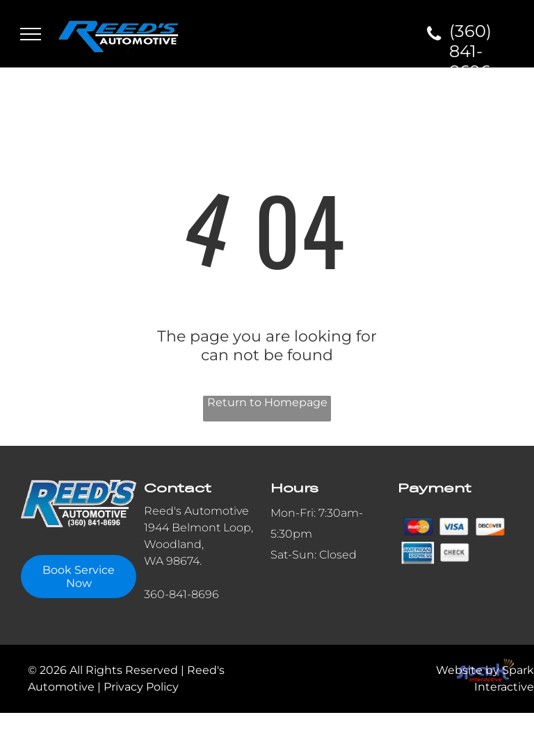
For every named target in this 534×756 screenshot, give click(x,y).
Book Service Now (79, 577)
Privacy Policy (141, 687)
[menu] (31, 34)
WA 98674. (173, 561)
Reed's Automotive (196, 511)
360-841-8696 (181, 594)
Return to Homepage (267, 402)
